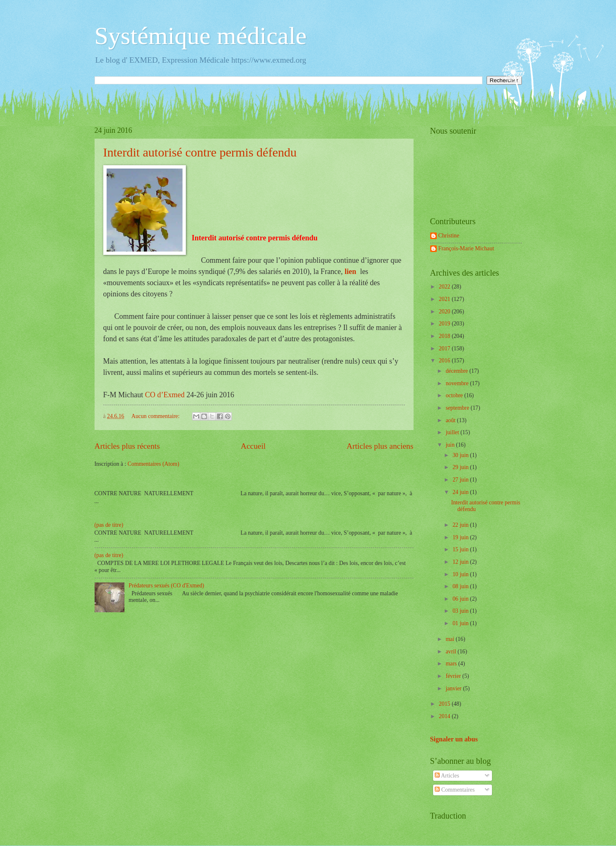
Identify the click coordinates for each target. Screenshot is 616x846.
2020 (445, 312)
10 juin (461, 574)
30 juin (461, 455)
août (451, 420)
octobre (455, 395)
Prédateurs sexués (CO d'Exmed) (166, 586)
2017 (445, 348)
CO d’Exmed (165, 395)
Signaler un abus (454, 739)
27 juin (461, 480)
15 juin (461, 549)
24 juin (461, 492)
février (454, 676)
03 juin (461, 611)
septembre (458, 408)
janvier (454, 688)
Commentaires (455, 790)
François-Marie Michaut (466, 248)
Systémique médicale (201, 36)
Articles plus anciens (380, 446)
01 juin (461, 623)
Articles (447, 776)
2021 (445, 299)
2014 (445, 716)
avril (452, 652)
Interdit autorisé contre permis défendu (202, 152)
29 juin (461, 467)
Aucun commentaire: (156, 416)
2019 (445, 324)
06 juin (461, 599)
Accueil (253, 446)
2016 (445, 361)
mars (452, 664)
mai (450, 639)
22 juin (461, 525)
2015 (445, 704)
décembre (457, 371)
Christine (449, 236)
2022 (445, 287)
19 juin (461, 537)
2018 (445, 336)
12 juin (461, 562)
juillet (453, 432)
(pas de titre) (109, 525)
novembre (458, 383)
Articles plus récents (127, 446)
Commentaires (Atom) (154, 464)
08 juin (461, 586)
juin (451, 445)
